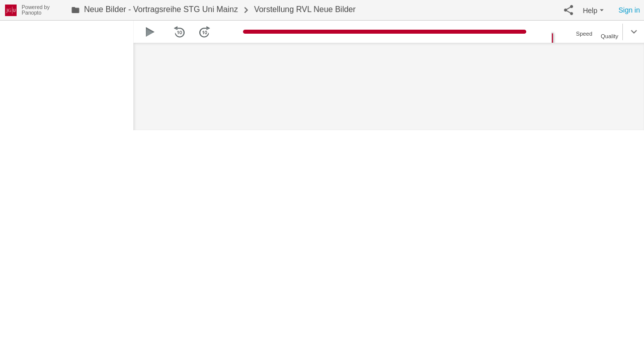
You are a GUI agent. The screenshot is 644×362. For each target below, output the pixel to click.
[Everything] (11, 9)
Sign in (629, 10)
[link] (154, 10)
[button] (569, 10)
